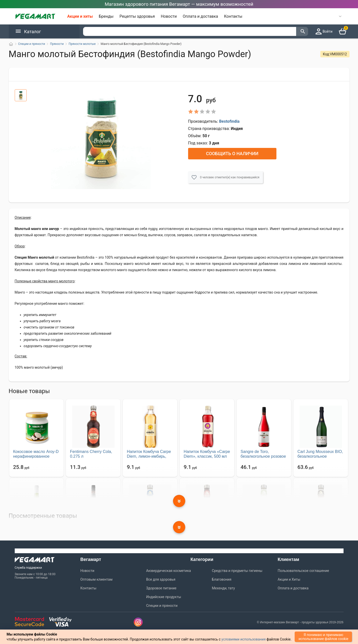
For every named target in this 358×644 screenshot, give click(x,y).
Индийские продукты (164, 596)
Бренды (106, 16)
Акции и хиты (80, 16)
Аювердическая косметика (169, 570)
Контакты (233, 16)
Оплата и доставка (200, 16)
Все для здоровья (161, 578)
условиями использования (244, 639)
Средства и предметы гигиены (237, 570)
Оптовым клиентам (96, 578)
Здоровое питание (161, 587)
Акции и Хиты (289, 578)
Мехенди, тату (223, 587)
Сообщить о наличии (232, 153)
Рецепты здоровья (137, 16)
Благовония (222, 578)
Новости (169, 16)
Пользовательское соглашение (303, 570)
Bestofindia (229, 120)
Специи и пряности (162, 605)
